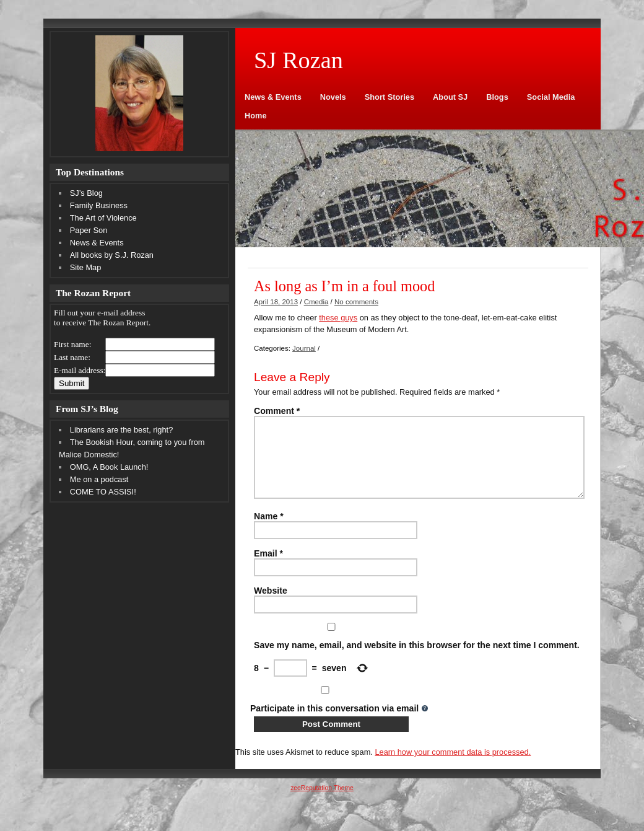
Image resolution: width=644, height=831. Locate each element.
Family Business (99, 205)
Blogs (497, 97)
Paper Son (89, 230)
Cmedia (316, 302)
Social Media (551, 97)
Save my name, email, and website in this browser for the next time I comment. (417, 660)
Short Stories (389, 97)
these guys (338, 318)
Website (271, 605)
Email (268, 568)
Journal (304, 348)
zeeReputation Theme (322, 803)
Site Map (86, 267)
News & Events (273, 97)
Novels (333, 97)
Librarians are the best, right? (121, 430)
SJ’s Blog (86, 193)
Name (269, 531)
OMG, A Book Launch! (109, 467)
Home (256, 116)
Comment (277, 411)
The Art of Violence (103, 218)
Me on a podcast (99, 479)
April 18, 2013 (276, 302)
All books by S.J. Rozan (112, 255)
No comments (356, 302)
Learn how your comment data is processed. (453, 767)
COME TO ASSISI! (103, 492)
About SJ (450, 97)
